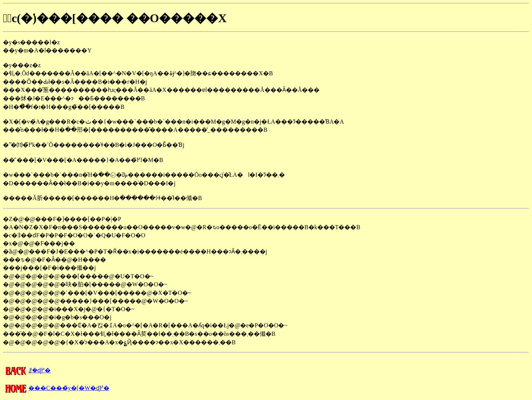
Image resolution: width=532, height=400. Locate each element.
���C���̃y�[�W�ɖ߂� (56, 388)
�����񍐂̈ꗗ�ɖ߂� (27, 370)
